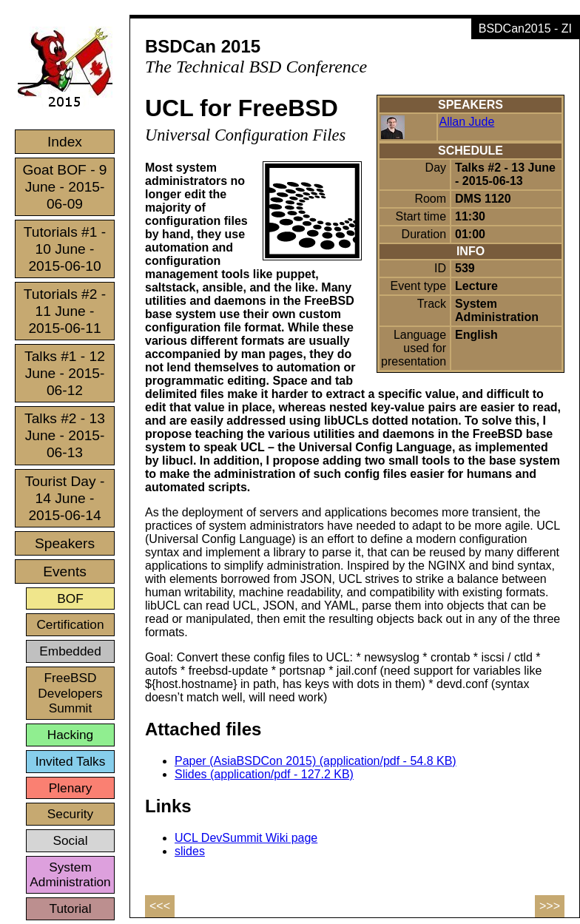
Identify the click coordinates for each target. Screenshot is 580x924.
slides (190, 851)
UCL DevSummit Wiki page (246, 838)
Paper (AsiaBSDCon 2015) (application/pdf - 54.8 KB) (316, 761)
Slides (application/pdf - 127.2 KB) (264, 774)
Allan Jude (467, 122)
